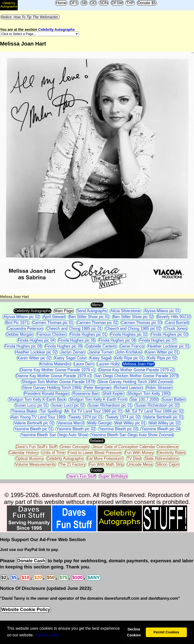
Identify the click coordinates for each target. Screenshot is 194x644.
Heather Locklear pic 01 (169, 346)
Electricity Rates (171, 453)
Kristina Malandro (55, 364)
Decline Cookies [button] (134, 632)
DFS (74, 3)
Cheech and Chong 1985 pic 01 (74, 329)
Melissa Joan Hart (138, 364)
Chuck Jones (176, 329)
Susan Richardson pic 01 (110, 405)
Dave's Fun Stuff (81, 476)
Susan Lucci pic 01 (31, 405)
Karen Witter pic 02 (34, 358)
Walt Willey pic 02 (164, 423)
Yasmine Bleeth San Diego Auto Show (54, 435)
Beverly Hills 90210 (174, 317)
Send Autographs (92, 311)
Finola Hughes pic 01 (88, 334)
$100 (77, 577)
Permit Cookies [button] (166, 632)
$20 (38, 577)
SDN (104, 3)
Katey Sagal (100, 358)
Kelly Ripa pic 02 (162, 358)
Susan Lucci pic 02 (68, 405)
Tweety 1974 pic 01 (86, 417)
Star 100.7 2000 (144, 399)
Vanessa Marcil (71, 423)
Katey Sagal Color (70, 358)
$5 (14, 577)
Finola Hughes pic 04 (36, 340)
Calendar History (23, 453)
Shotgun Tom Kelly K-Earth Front (98, 399)
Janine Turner (101, 352)
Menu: (97, 305)
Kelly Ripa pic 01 (129, 358)
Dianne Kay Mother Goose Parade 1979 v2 (136, 370)
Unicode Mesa (140, 464)
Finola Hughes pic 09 (64, 346)
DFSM (117, 3)
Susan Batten (174, 399)
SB (84, 3)
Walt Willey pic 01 (130, 423)
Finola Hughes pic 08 (23, 346)
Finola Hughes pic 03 (169, 334)
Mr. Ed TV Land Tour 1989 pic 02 (154, 411)
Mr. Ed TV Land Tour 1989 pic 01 (94, 411)
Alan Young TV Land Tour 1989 (38, 417)
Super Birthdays (113, 476)
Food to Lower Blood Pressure (95, 453)
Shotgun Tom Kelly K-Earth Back (37, 399)
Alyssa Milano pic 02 (21, 317)
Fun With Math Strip (106, 464)
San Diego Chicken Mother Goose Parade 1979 (136, 376)
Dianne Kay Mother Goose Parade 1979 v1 (58, 370)
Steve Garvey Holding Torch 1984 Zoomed (135, 382)
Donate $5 (147, 3)
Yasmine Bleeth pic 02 (76, 429)
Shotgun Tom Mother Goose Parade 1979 (58, 382)
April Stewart (54, 317)
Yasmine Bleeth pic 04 (161, 429)
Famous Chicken (51, 334)
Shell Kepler (113, 394)
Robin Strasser (159, 388)
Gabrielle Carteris (101, 346)
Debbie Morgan (20, 334)
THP (130, 3)
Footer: (97, 470)
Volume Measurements (35, 464)
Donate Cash (31, 561)
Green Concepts (75, 447)
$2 (4, 577)
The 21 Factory (72, 464)
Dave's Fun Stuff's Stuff (36, 447)
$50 (51, 577)
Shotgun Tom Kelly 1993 (149, 394)
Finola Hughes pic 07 (158, 340)
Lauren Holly (108, 364)
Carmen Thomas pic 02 (97, 323)
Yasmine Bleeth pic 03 (118, 429)
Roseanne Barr (86, 394)
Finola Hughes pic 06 (117, 340)
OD (93, 3)
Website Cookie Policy (26, 609)
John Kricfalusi (129, 352)
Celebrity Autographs (56, 30)
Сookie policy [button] (47, 635)
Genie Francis (132, 346)
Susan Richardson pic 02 (157, 405)
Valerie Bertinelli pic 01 (164, 417)
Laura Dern (84, 364)
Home (61, 3)
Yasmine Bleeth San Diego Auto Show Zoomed (132, 435)
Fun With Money (139, 453)
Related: (97, 441)
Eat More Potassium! (105, 459)
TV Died (134, 459)
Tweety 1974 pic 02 (123, 417)
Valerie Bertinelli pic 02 (34, 423)
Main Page (64, 311)
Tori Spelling (51, 411)
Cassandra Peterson (25, 329)
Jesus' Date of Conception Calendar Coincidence (135, 447)
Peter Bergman (98, 388)
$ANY (94, 577)
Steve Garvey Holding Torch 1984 (51, 388)
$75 (63, 577)
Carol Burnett (177, 323)
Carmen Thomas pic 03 (141, 323)
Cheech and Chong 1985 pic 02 (133, 329)
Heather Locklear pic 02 (36, 352)
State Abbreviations (162, 459)
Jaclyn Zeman (73, 352)
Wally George (99, 423)
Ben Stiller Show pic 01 (89, 317)
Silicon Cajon (167, 464)
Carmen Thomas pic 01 (53, 323)
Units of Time (53, 453)
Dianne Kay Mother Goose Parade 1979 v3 (54, 376)
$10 (25, 577)
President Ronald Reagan (47, 394)
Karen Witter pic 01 (162, 352)
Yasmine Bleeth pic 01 (33, 429)
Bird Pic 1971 (17, 323)
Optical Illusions (29, 459)
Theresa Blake (23, 411)
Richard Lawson (128, 388)
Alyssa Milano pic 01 (162, 311)
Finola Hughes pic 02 (129, 334)
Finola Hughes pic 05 (77, 340)
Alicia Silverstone (125, 311)
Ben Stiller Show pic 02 (133, 317)
